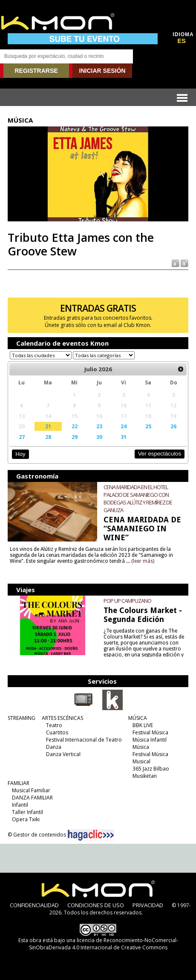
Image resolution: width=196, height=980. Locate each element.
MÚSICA (138, 718)
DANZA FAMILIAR (32, 798)
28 (48, 437)
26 (173, 426)
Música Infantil (150, 740)
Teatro (54, 725)
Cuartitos (57, 732)
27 (22, 437)
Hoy (20, 454)
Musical (141, 761)
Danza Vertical (63, 754)
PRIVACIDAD (148, 905)
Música (141, 747)
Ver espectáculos (160, 454)
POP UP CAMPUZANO (127, 601)
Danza (54, 747)
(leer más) (143, 561)
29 (75, 437)
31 (124, 437)
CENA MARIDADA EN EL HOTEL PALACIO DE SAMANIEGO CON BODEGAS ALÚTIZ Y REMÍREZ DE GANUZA (138, 499)
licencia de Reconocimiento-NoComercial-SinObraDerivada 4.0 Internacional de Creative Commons (104, 944)
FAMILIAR (19, 783)
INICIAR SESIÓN (102, 71)
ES (182, 41)
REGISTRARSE (36, 71)
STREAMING (22, 718)
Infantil (20, 805)
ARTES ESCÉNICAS (62, 718)
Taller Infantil (27, 812)
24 (124, 426)
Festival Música (150, 732)
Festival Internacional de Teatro (84, 740)
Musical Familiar (31, 790)
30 (99, 437)
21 (48, 426)
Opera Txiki (26, 819)
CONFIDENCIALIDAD (34, 905)
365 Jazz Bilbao (151, 769)
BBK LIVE (143, 725)
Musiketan (145, 776)
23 (99, 426)
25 (148, 426)
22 (75, 426)
